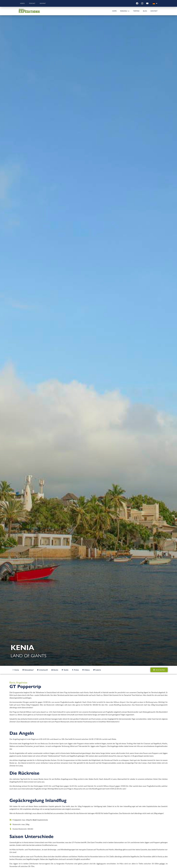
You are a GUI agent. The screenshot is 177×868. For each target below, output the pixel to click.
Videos (22, 3)
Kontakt (43, 3)
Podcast (32, 3)
